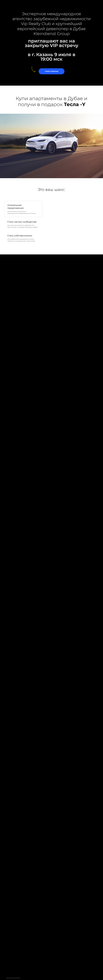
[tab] (23, 209)
